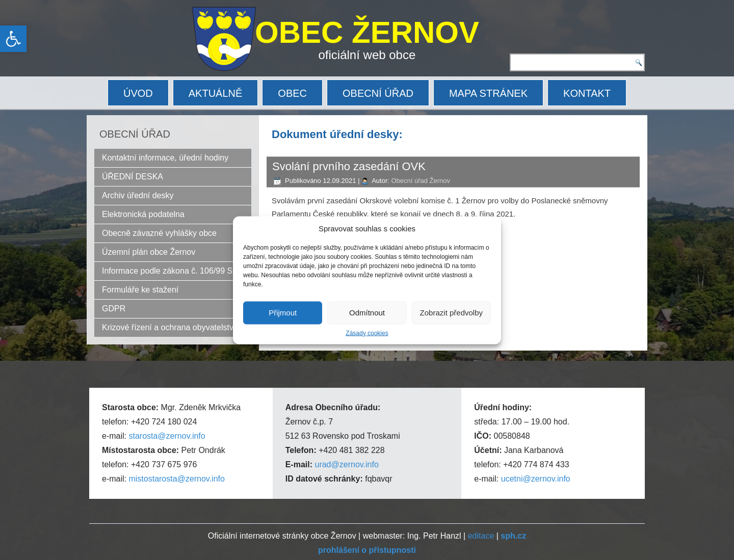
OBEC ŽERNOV (367, 32)
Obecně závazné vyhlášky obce (159, 233)
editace (481, 536)
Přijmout (283, 313)
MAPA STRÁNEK (488, 93)
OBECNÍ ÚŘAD (378, 93)
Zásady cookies (367, 333)
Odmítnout (367, 313)
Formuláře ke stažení (140, 290)
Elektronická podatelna (143, 214)
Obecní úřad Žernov (421, 181)
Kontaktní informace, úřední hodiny (165, 158)
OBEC (292, 93)
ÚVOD (138, 93)
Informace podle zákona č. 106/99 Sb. (171, 271)
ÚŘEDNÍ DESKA (133, 177)
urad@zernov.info (346, 464)
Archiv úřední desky (138, 195)
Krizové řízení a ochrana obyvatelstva (170, 327)
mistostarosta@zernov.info (176, 479)
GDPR (114, 309)
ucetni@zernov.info (536, 479)
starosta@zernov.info (167, 436)
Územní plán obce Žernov (149, 252)
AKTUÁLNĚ (216, 93)
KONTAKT (587, 93)
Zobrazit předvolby (451, 313)
